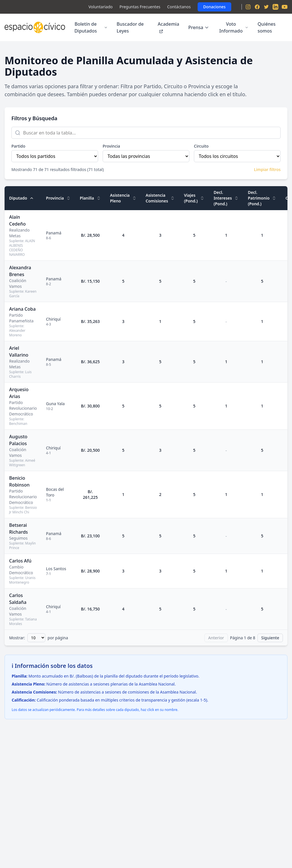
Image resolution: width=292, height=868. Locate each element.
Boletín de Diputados (91, 27)
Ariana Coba (22, 309)
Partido (18, 146)
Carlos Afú (20, 561)
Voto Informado (234, 27)
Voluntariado (101, 7)
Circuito (201, 146)
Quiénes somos (266, 27)
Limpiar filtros (267, 169)
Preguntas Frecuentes (140, 7)
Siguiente (270, 638)
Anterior (216, 638)
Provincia (111, 146)
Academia (168, 27)
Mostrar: (17, 638)
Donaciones (214, 7)
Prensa (198, 27)
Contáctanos (179, 7)
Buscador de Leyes (130, 27)
